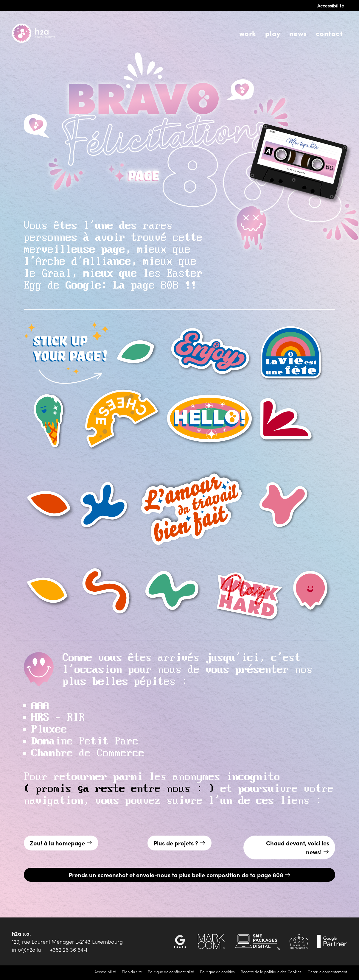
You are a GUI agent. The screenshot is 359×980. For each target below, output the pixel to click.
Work (248, 33)
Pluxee (49, 730)
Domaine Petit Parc (85, 741)
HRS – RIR (58, 718)
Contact (329, 33)
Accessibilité (331, 5)
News (298, 33)
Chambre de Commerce (88, 753)
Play (273, 33)
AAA (40, 706)
